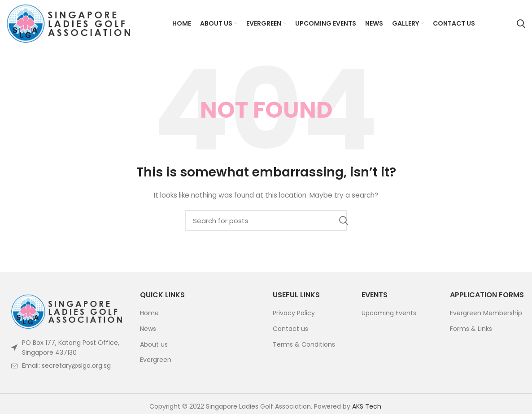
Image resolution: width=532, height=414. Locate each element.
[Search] (521, 24)
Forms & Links (471, 329)
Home (149, 313)
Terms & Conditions (304, 345)
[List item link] (67, 366)
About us (154, 345)
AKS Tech (367, 406)
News (148, 329)
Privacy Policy (294, 313)
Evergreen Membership (486, 313)
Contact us (290, 329)
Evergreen (156, 360)
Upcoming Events (389, 313)
